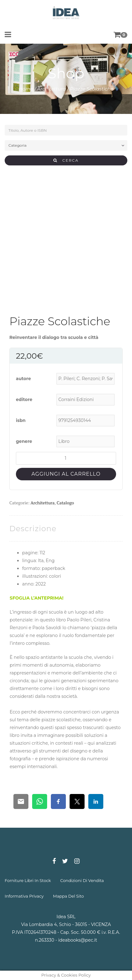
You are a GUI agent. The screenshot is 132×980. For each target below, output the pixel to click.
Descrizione (33, 529)
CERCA (66, 160)
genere (24, 441)
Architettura (51, 89)
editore (24, 399)
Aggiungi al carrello (66, 474)
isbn (21, 420)
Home (26, 89)
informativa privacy (24, 896)
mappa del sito (68, 896)
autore (23, 379)
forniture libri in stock (28, 880)
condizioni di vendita (82, 880)
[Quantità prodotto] (66, 458)
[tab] (33, 529)
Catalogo (65, 503)
